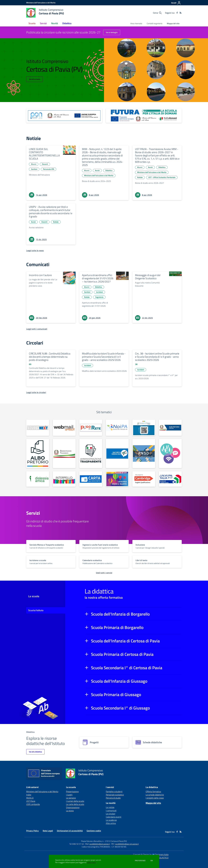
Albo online (111, 823)
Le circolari (110, 814)
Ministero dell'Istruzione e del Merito (99, 175)
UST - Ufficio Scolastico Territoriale (162, 177)
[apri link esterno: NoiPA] (117, 428)
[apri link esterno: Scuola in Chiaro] (144, 428)
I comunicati (111, 810)
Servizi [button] (43, 23)
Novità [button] (55, 23)
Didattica (109, 170)
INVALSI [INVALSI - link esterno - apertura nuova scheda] (30, 798)
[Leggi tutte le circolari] (36, 392)
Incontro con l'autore (40, 275)
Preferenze (140, 861)
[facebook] (177, 13)
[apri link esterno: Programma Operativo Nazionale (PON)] (64, 116)
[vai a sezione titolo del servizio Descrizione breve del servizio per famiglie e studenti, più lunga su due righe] (51, 546)
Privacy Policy (32, 831)
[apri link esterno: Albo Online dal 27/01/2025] (38, 454)
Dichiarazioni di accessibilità (70, 831)
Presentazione (72, 791)
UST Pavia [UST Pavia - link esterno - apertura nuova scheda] (31, 801)
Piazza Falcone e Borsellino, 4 (93, 841)
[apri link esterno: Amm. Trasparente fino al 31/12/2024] (64, 454)
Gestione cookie (94, 831)
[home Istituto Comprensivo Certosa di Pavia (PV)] (45, 13)
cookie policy (92, 862)
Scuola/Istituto (36, 610)
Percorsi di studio (113, 798)
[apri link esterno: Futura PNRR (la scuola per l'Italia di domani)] (144, 116)
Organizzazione (73, 807)
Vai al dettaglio (112, 32)
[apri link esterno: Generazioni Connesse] (170, 454)
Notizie (140, 177)
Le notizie (110, 807)
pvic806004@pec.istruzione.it (127, 844)
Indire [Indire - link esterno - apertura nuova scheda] (29, 795)
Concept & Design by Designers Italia (151, 854)
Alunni (34, 164)
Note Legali (48, 831)
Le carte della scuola (75, 804)
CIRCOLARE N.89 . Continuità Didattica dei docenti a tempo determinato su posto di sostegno (50, 357)
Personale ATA (49, 169)
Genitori (34, 169)
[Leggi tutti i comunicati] (37, 329)
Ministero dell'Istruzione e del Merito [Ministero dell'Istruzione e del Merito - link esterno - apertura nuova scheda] (42, 791)
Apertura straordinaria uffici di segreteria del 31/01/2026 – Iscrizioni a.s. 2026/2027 (98, 278)
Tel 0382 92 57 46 (77, 844)
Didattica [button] (67, 23)
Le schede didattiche (155, 795)
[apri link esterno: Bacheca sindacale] (117, 454)
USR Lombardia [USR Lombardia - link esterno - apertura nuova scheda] (33, 804)
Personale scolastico (115, 795)
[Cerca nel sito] (157, 13)
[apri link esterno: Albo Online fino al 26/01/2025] (170, 428)
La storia (70, 811)
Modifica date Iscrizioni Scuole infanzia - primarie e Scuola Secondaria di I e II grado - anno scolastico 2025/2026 (104, 357)
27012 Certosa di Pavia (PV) (116, 841)
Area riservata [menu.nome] (136, 23)
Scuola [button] (32, 23)
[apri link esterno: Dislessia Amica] (38, 479)
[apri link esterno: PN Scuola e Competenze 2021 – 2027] (170, 479)
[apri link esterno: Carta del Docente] (91, 479)
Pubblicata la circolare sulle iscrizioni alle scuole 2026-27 (63, 32)
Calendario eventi (114, 817)
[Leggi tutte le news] (35, 250)
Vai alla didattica (35, 752)
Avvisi (97, 170)
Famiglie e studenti (114, 791)
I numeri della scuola (75, 801)
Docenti (45, 164)
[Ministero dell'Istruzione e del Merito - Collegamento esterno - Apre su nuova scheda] (41, 3)
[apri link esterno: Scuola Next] (38, 428)
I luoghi (69, 795)
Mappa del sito (173, 23)
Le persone (71, 798)
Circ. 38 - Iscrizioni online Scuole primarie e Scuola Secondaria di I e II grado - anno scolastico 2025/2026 (157, 357)
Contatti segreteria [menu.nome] (155, 23)
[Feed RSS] (181, 13)
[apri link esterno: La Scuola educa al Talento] (117, 479)
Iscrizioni (99, 292)
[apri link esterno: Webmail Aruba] (64, 428)
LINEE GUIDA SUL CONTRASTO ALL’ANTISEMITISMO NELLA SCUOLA (44, 154)
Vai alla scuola (35, 79)
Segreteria (99, 297)
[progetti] (104, 742)
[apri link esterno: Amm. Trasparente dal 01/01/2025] (91, 454)
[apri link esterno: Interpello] (64, 479)
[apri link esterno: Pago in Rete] (91, 428)
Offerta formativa (153, 791)
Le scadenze (111, 820)
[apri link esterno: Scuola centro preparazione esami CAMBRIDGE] (144, 479)
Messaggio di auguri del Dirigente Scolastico (148, 277)
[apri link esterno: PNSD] (144, 454)
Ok (152, 861)
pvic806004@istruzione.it (100, 844)
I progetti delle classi (155, 798)
